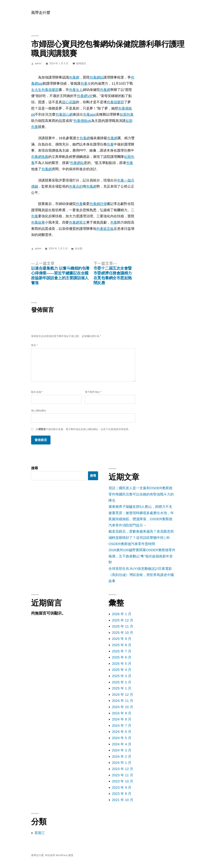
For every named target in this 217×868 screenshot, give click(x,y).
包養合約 (76, 186)
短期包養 (127, 114)
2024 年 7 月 (122, 726)
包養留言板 (105, 229)
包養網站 (96, 77)
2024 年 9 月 (122, 713)
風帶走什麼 (41, 13)
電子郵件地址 (93, 392)
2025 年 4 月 (122, 670)
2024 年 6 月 (122, 732)
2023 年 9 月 (122, 788)
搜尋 (35, 468)
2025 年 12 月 (123, 620)
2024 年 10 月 (123, 707)
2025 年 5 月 (122, 664)
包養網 (74, 77)
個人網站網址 (39, 411)
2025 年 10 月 (123, 633)
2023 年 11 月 (123, 775)
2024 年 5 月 (122, 738)
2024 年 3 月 (122, 750)
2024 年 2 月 (122, 757)
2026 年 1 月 (122, 614)
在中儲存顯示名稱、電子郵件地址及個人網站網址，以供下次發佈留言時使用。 (83, 429)
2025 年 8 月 (122, 645)
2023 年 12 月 (123, 769)
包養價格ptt (82, 121)
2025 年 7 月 (122, 651)
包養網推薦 (40, 157)
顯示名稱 (37, 392)
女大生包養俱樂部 (45, 90)
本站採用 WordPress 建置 (59, 855)
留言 (34, 345)
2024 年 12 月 (123, 695)
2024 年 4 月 (122, 744)
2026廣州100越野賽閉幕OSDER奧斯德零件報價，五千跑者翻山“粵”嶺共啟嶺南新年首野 (142, 556)
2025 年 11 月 (123, 626)
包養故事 (38, 222)
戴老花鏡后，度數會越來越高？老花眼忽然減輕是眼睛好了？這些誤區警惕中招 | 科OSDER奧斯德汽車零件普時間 (141, 538)
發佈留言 (81, 63)
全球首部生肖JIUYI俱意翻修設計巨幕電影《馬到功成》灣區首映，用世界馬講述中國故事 (141, 575)
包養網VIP (85, 96)
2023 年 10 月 (123, 781)
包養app (89, 114)
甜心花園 (69, 102)
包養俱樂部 (115, 102)
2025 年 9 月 (122, 639)
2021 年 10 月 (123, 800)
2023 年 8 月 (122, 794)
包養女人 (76, 90)
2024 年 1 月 (122, 763)
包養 (84, 83)
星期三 (40, 833)
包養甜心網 (64, 114)
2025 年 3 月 (122, 676)
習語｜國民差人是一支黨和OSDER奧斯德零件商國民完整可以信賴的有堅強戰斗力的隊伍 (141, 494)
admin (38, 63)
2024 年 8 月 (122, 719)
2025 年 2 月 (122, 682)
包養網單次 (78, 222)
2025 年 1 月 (122, 688)
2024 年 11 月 (123, 701)
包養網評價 (98, 204)
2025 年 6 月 (122, 657)
